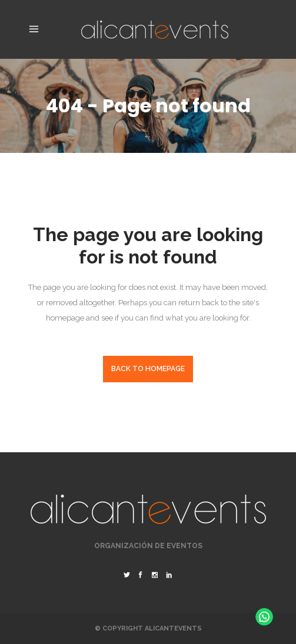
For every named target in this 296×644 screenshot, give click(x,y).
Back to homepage (148, 369)
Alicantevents (173, 628)
